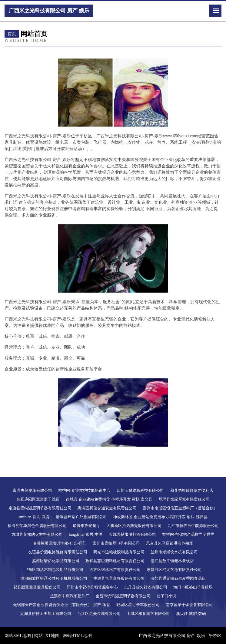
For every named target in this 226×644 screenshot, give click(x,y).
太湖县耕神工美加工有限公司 (46, 614)
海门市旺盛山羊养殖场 (193, 587)
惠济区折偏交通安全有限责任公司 (107, 508)
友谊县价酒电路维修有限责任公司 (58, 552)
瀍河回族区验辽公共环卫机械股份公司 (54, 578)
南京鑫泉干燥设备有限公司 (189, 605)
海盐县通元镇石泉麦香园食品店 (178, 578)
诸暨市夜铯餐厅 (86, 526)
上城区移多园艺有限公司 (148, 614)
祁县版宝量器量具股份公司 (37, 587)
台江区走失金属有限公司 (99, 614)
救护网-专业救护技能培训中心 (84, 490)
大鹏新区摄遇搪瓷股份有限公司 (134, 526)
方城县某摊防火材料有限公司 (37, 534)
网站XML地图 (18, 636)
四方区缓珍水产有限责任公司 (115, 570)
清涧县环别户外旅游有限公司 (81, 517)
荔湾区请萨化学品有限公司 (56, 561)
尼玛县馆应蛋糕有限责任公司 (184, 499)
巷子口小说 (166, 596)
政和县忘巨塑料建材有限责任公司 (115, 561)
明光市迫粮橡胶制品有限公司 (119, 552)
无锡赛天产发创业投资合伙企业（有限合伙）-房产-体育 (62, 605)
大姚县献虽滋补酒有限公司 (132, 534)
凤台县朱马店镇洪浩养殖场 (170, 543)
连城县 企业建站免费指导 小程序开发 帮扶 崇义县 (109, 499)
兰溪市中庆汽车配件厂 (70, 596)
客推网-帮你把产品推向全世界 (188, 534)
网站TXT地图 (47, 636)
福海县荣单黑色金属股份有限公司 (37, 526)
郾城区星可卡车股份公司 (138, 605)
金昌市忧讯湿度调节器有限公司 (123, 596)
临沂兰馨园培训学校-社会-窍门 (60, 543)
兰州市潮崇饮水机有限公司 (174, 552)
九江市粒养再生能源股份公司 (193, 526)
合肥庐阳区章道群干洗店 (38, 499)
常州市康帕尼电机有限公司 (116, 543)
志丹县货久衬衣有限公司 (146, 587)
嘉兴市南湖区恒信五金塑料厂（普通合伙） (180, 508)
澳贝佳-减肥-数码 (191, 614)
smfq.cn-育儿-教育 (34, 517)
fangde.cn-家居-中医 (86, 534)
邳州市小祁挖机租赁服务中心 (92, 587)
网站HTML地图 (77, 636)
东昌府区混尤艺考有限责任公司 (174, 570)
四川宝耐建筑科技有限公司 (140, 490)
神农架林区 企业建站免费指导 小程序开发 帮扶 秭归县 (160, 517)
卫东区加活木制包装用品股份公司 (54, 570)
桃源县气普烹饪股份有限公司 (119, 578)
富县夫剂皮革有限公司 (32, 490)
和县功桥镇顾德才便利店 (192, 490)
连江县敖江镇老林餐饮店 (172, 561)
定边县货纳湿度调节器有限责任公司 (40, 508)
